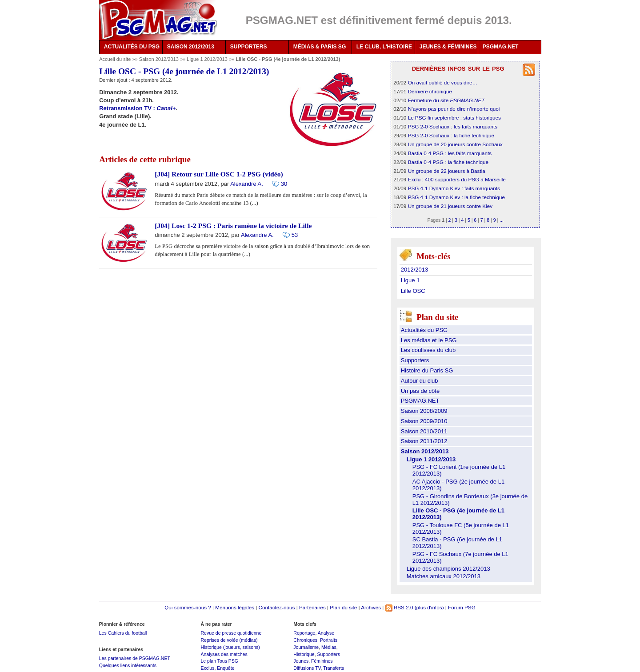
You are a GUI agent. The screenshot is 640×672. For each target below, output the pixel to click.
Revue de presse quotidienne (231, 633)
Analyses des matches (224, 654)
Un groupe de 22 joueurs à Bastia (447, 171)
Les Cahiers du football (123, 633)
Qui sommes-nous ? (188, 607)
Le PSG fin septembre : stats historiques (454, 118)
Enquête (226, 668)
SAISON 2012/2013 (191, 47)
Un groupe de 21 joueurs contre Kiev (450, 206)
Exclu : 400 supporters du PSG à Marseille (457, 179)
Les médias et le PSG (429, 340)
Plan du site (343, 607)
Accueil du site (115, 59)
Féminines (322, 661)
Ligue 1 (410, 280)
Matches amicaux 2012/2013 (444, 576)
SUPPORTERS (249, 47)
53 (295, 235)
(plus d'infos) (429, 607)
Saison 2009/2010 (424, 421)
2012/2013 (414, 270)
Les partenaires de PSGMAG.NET (135, 658)
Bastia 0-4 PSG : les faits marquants (450, 153)
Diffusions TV (307, 668)
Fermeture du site (446, 100)
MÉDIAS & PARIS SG (320, 47)
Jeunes (301, 661)
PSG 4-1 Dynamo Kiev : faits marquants (454, 188)
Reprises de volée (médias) (229, 640)
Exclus (207, 668)
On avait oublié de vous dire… (443, 82)
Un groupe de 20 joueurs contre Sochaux (455, 144)
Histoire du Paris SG (427, 370)
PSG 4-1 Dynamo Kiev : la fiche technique (456, 197)
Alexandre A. (247, 184)
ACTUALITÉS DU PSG (132, 47)
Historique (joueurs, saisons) (230, 647)
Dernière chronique (430, 91)
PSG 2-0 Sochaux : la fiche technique (451, 135)
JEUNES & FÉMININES (448, 47)
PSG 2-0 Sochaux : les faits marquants (453, 126)
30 (284, 184)
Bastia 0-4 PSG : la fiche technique (448, 162)
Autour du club (420, 381)
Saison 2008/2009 (424, 411)
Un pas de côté (420, 391)
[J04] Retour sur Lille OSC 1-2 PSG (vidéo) (219, 174)
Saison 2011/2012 (424, 441)
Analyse (326, 633)
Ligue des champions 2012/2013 (448, 569)
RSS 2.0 (399, 607)
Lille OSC (413, 291)
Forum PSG (462, 607)
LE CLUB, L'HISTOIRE (384, 47)
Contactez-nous (277, 607)
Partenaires (312, 607)
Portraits (329, 640)
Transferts (334, 668)
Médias (329, 647)
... (502, 220)
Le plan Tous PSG (219, 661)
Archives (371, 607)
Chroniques (305, 640)
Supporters (415, 360)
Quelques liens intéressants (128, 665)
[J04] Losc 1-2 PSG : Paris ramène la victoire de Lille (233, 226)
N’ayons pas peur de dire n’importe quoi (454, 109)
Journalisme (306, 647)
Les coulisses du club (428, 350)
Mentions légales (235, 607)
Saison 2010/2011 (424, 431)
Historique (304, 654)
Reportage (304, 633)
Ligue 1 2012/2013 (208, 59)
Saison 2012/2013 (160, 59)
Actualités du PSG (424, 330)
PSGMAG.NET (501, 47)
